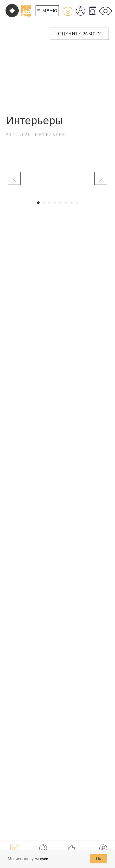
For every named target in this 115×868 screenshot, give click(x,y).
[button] (79, 34)
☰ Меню (47, 11)
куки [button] (44, 859)
